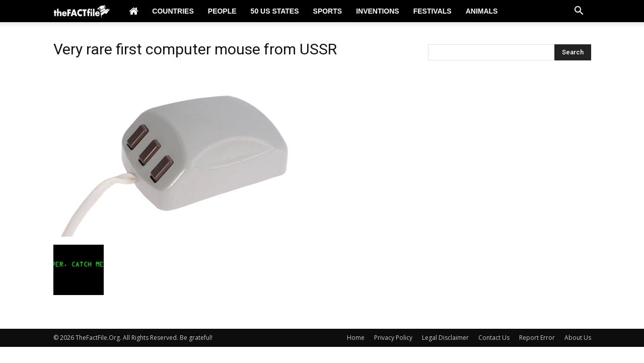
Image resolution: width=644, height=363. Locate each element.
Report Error (537, 338)
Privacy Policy (393, 338)
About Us (578, 338)
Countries (173, 11)
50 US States (275, 11)
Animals (482, 11)
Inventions (378, 11)
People (222, 11)
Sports (328, 11)
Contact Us (494, 338)
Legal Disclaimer (445, 338)
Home (356, 338)
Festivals (433, 11)
